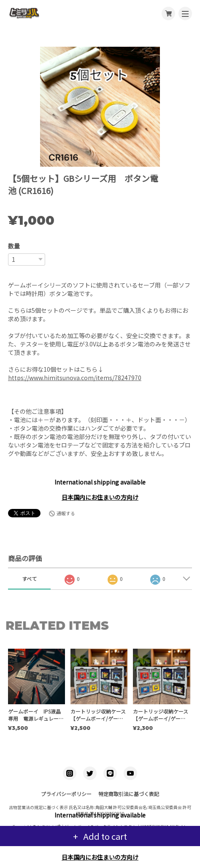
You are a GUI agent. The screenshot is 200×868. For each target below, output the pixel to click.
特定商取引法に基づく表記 (129, 794)
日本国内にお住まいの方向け (100, 497)
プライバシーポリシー (66, 794)
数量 (14, 246)
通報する (66, 513)
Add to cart (104, 836)
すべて (29, 579)
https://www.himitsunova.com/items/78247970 (75, 378)
